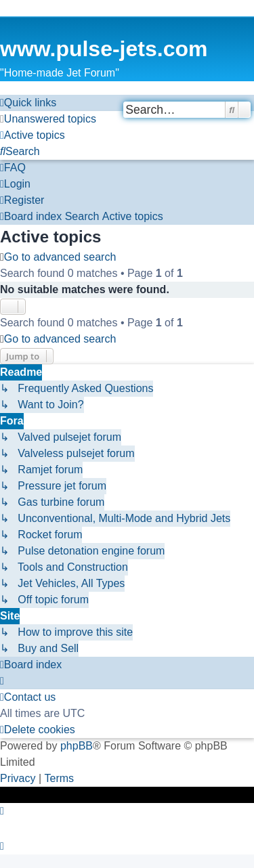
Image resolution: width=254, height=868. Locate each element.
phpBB (77, 746)
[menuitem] (48, 119)
